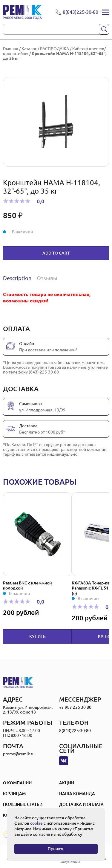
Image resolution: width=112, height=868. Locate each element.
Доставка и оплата (81, 804)
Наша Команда (77, 794)
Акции (67, 783)
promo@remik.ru (19, 754)
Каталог (29, 49)
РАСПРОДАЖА (55, 49)
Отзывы (47, 278)
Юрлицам (14, 794)
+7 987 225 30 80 (75, 707)
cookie (36, 823)
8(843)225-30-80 (75, 731)
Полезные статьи (23, 804)
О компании (17, 783)
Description (17, 278)
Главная (11, 49)
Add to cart (56, 253)
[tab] (19, 278)
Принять (56, 849)
